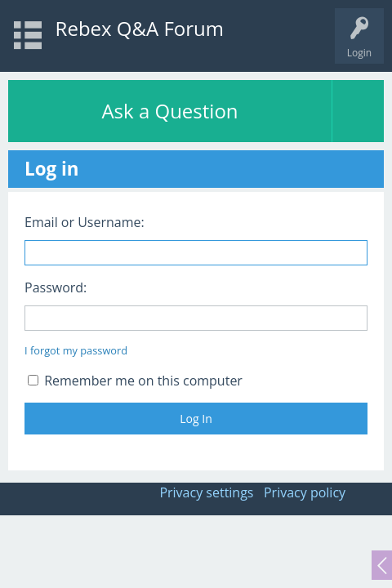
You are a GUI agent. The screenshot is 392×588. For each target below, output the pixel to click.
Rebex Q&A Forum (140, 28)
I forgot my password (76, 350)
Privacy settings (206, 492)
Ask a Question (169, 111)
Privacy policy (305, 492)
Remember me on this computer (135, 381)
